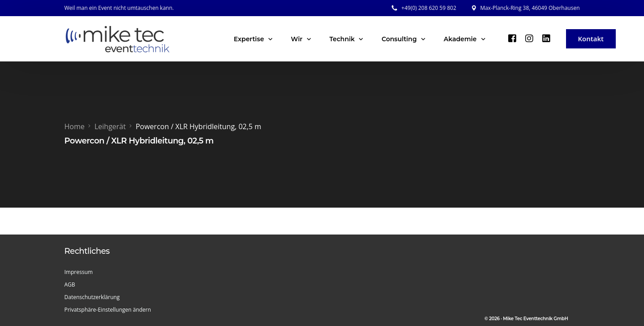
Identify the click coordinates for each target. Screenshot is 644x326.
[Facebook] (512, 38)
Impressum (79, 272)
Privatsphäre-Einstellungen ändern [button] (108, 310)
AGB (70, 285)
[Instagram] (529, 38)
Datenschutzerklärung (92, 297)
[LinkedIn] (546, 38)
